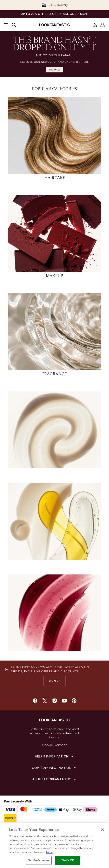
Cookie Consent (54, 745)
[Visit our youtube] (64, 701)
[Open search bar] (14, 25)
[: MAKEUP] (54, 239)
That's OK (68, 860)
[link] (95, 25)
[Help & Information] (55, 756)
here (49, 852)
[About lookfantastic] (55, 779)
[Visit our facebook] (35, 701)
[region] (54, 846)
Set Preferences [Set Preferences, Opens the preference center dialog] (39, 860)
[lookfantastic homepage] (55, 25)
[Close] (103, 830)
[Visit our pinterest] (74, 701)
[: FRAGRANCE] (54, 337)
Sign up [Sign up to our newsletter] (54, 681)
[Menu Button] (6, 25)
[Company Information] (54, 768)
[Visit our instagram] (55, 701)
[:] (54, 432)
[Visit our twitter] (45, 701)
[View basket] (103, 25)
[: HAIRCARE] (54, 141)
